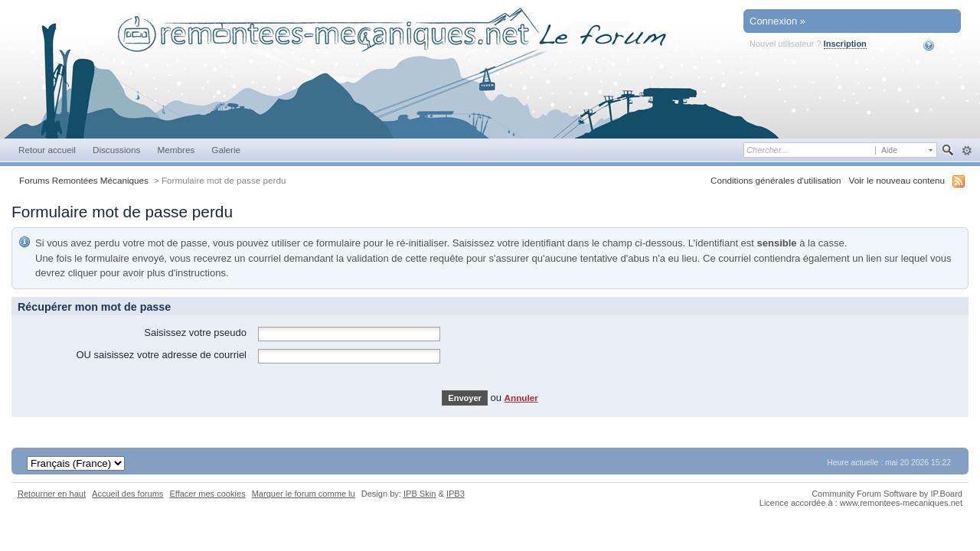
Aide (939, 45)
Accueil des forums (127, 494)
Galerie (226, 150)
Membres (176, 150)
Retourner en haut (52, 494)
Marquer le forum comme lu (304, 494)
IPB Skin (420, 494)
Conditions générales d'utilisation (776, 180)
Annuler (521, 398)
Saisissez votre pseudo (195, 333)
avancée (967, 151)
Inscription (845, 44)
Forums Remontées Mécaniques (84, 180)
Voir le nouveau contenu (897, 180)
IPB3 (456, 494)
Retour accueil (47, 150)
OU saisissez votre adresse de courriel (161, 355)
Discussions (117, 150)
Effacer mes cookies (207, 494)
